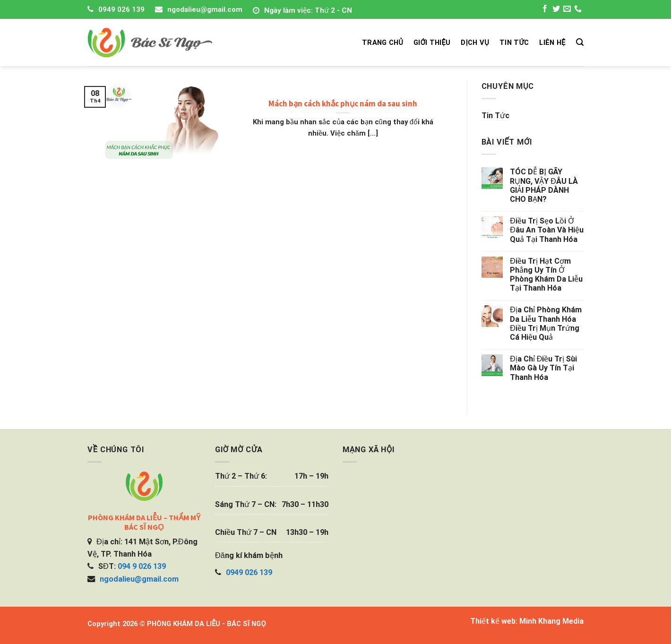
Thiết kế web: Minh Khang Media (527, 621)
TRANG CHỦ (383, 43)
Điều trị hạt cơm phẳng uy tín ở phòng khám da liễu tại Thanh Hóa (546, 275)
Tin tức (495, 116)
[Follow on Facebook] (545, 10)
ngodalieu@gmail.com (205, 9)
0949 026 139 (121, 9)
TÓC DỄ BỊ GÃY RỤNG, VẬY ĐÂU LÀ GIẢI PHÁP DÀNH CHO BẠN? (544, 185)
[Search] (580, 42)
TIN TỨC (514, 43)
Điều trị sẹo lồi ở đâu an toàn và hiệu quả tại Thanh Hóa (547, 230)
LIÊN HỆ (552, 43)
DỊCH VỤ (475, 43)
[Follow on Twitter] (556, 10)
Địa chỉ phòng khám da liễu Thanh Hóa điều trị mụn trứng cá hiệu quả (546, 323)
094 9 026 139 (142, 566)
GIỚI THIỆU (432, 43)
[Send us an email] (567, 10)
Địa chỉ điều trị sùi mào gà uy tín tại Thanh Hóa (543, 368)
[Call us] (578, 10)
